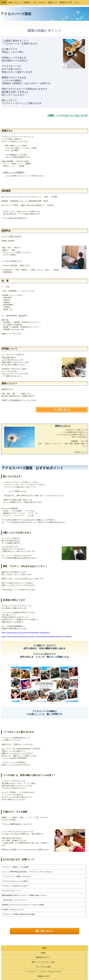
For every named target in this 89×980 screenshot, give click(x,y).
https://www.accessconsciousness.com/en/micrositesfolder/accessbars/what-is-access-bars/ (37, 637)
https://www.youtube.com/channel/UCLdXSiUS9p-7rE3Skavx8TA (26, 633)
